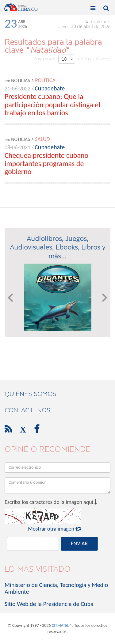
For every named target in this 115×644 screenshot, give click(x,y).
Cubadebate (50, 88)
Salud (42, 139)
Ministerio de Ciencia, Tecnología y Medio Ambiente (56, 588)
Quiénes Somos (30, 394)
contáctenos (27, 410)
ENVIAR (79, 543)
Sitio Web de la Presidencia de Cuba (49, 604)
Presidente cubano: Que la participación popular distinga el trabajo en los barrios (52, 105)
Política (45, 80)
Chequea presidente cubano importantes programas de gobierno (46, 163)
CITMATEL (60, 625)
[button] (10, 297)
